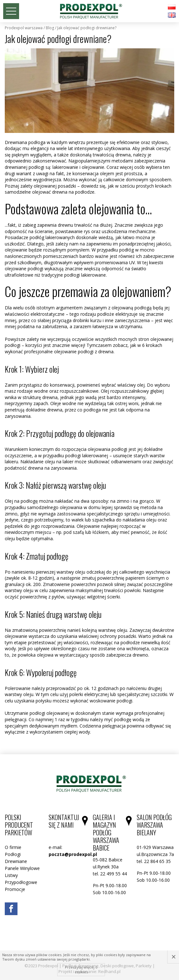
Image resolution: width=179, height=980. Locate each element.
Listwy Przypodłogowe (21, 879)
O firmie (13, 847)
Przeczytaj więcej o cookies (81, 969)
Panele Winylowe (22, 868)
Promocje (15, 889)
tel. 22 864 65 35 (154, 861)
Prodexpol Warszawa (24, 28)
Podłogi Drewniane (16, 858)
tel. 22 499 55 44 (110, 874)
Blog (50, 28)
